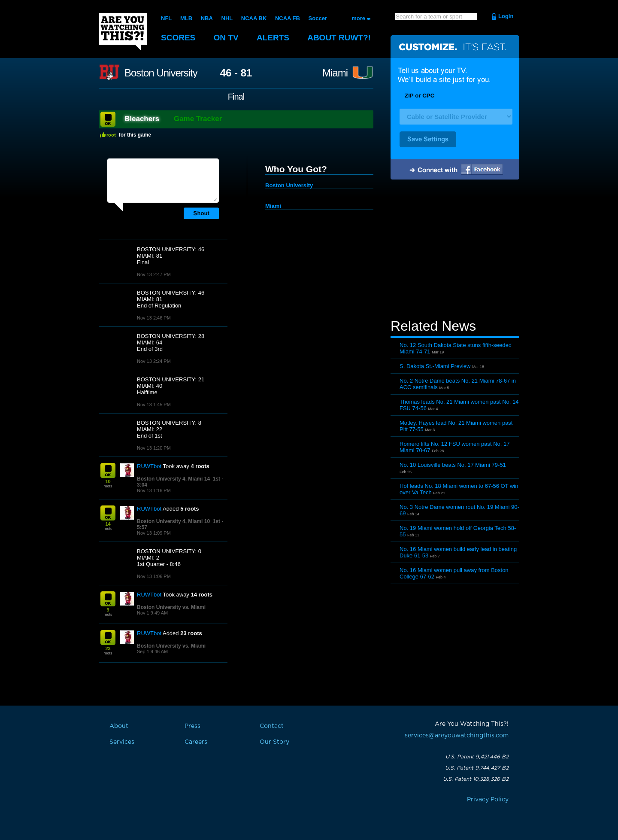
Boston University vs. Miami (171, 607)
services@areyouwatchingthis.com (457, 736)
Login (506, 16)
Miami (335, 73)
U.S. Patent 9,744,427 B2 (477, 768)
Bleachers (142, 119)
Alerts (273, 38)
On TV (226, 38)
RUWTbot (149, 466)
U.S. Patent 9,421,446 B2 (477, 757)
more (358, 18)
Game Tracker (198, 119)
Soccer (318, 18)
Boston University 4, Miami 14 (173, 479)
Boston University (161, 73)
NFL (166, 18)
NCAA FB (288, 18)
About (339, 38)
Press (192, 726)
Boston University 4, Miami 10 (173, 521)
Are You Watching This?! (123, 32)
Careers (196, 742)
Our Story (274, 742)
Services (122, 742)
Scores (178, 38)
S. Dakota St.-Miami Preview (435, 366)
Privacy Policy (488, 800)
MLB (186, 18)
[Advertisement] (455, 250)
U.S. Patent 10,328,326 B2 (476, 779)
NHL (227, 18)
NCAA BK (254, 18)
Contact (272, 726)
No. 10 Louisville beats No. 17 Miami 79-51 (453, 465)
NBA (207, 18)
